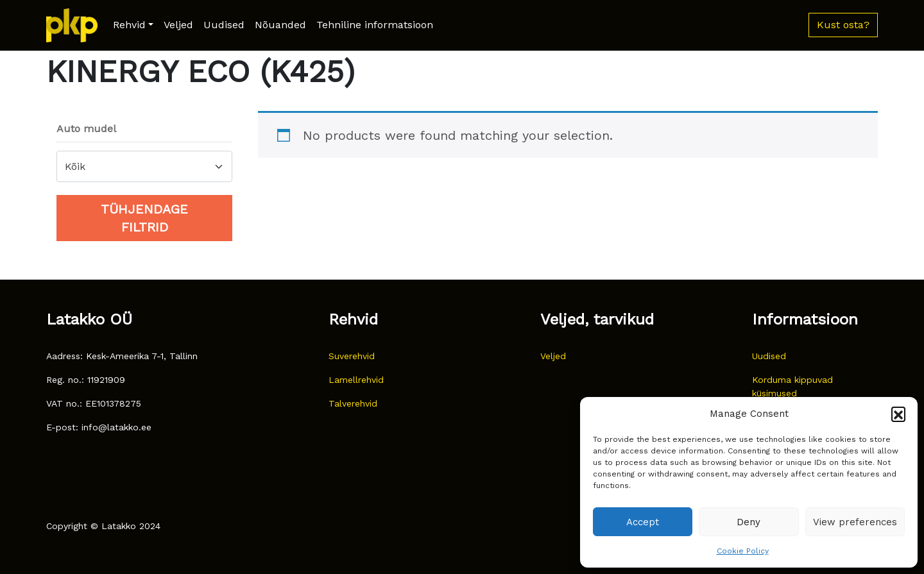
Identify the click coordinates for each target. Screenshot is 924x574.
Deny (749, 522)
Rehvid (129, 25)
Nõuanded (280, 25)
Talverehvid (353, 403)
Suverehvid (352, 356)
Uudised (224, 25)
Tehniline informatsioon (375, 25)
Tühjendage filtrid (144, 218)
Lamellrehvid (356, 380)
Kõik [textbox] (75, 166)
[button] (898, 414)
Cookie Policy (743, 551)
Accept (643, 522)
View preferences (855, 522)
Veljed (178, 25)
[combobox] (144, 166)
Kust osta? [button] (843, 25)
